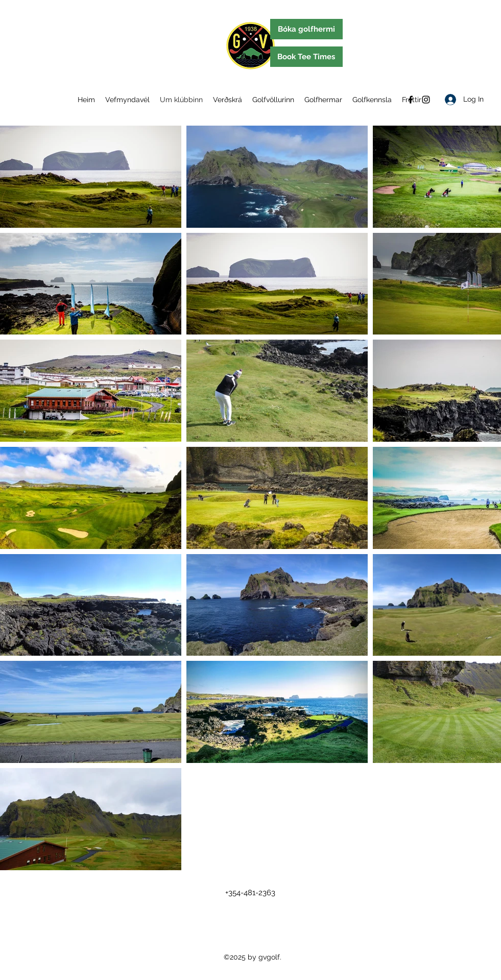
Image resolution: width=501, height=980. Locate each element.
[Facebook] (411, 100)
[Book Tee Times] (306, 57)
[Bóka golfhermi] (306, 29)
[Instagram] (426, 100)
